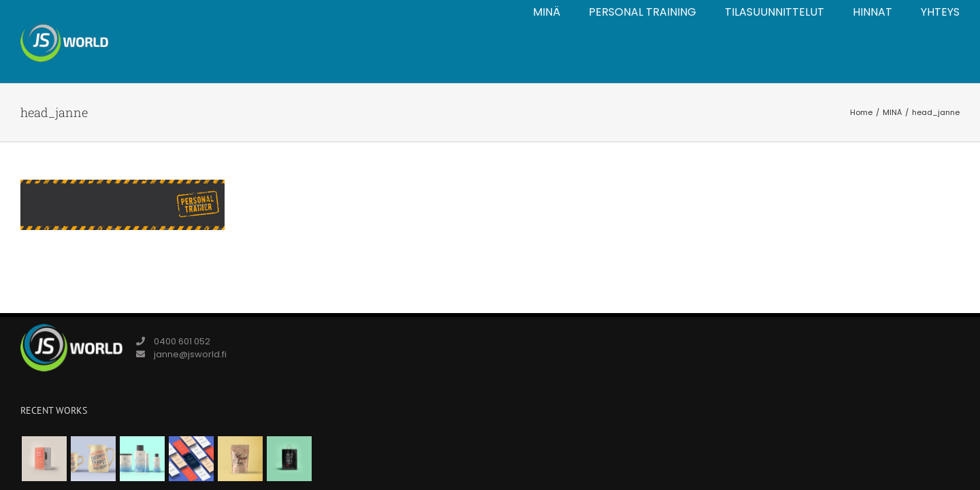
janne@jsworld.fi (190, 354)
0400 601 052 (182, 341)
